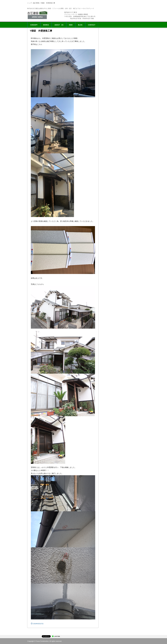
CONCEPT (34, 25)
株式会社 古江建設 (38, 15)
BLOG (80, 25)
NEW (71, 25)
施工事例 (36, 3)
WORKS (46, 25)
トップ (30, 3)
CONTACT (92, 25)
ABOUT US (59, 25)
